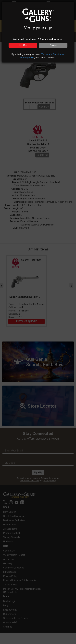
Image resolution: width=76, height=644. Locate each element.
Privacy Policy (27, 58)
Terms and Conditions (53, 54)
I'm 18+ (23, 45)
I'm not (53, 45)
